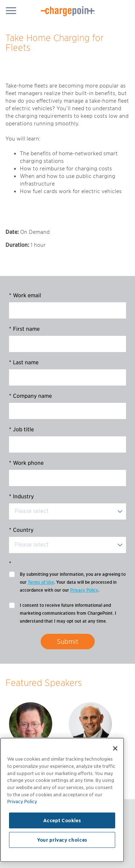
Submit (68, 642)
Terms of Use (41, 582)
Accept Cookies (62, 820)
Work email (25, 295)
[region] (62, 800)
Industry (21, 497)
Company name (30, 396)
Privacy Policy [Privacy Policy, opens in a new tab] (22, 801)
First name (24, 329)
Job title (21, 429)
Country (21, 530)
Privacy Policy (84, 590)
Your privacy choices (62, 840)
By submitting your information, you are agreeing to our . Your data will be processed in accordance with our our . (73, 583)
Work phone (26, 463)
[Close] (115, 748)
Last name (24, 362)
